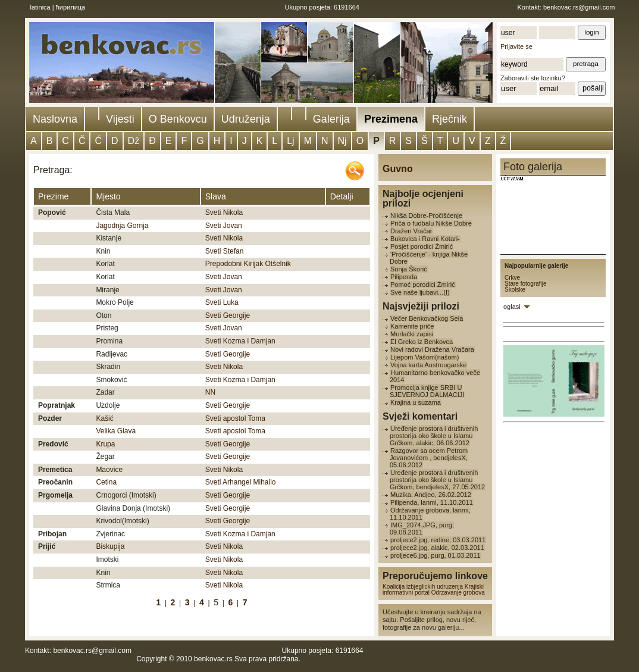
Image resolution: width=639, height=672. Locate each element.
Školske (515, 290)
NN (210, 392)
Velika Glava (116, 431)
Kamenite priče (412, 326)
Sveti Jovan (224, 226)
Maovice (109, 470)
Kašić (104, 418)
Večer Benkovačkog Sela (427, 318)
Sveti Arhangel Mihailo (241, 482)
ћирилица (71, 7)
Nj (342, 141)
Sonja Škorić (409, 269)
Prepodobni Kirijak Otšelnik (248, 264)
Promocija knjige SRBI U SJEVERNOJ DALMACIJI (427, 391)
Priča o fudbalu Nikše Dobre (431, 223)
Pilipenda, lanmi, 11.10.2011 (432, 502)
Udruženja (246, 119)
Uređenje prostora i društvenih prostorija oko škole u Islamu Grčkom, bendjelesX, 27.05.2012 (437, 480)
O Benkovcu (178, 119)
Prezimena (391, 119)
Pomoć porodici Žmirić (423, 285)
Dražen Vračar (411, 231)
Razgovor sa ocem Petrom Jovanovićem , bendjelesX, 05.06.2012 (429, 458)
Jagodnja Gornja (122, 226)
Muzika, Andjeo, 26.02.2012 (431, 495)
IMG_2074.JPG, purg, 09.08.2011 (422, 529)
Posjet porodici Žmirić (422, 246)
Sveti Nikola (224, 212)
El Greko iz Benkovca (422, 342)
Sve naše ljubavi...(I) (420, 292)
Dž (134, 141)
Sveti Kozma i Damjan (240, 341)
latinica (40, 7)
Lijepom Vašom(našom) (425, 357)
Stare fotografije (526, 284)
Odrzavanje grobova (458, 593)
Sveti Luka (222, 302)
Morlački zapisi (412, 334)
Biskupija (110, 546)
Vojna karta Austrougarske (428, 365)
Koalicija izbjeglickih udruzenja (423, 587)
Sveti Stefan (225, 251)
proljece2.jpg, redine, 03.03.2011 (438, 540)
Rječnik (450, 119)
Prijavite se (516, 46)
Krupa (105, 444)
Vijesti (120, 119)
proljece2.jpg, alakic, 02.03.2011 (437, 548)
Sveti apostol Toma (235, 418)
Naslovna (55, 119)
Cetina (106, 482)
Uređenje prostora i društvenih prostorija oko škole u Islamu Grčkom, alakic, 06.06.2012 (434, 436)
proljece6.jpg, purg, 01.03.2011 (436, 555)
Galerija (331, 119)
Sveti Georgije (228, 315)
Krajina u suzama (416, 402)
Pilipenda (404, 277)
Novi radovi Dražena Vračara (432, 349)
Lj (290, 141)
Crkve (512, 278)
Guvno (398, 169)
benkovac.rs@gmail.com (579, 7)
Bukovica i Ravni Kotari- (425, 239)
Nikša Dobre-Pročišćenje (426, 215)
